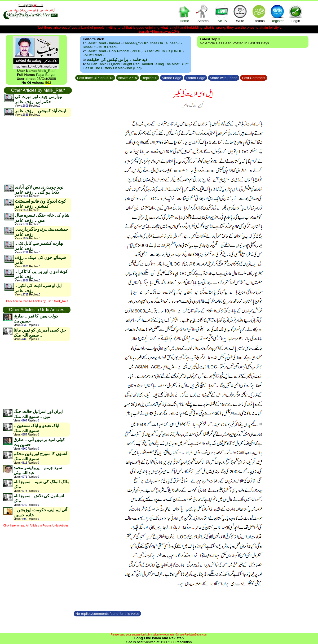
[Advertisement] (38, 150)
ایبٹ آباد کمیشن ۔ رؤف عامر (40, 111)
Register (277, 13)
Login (296, 13)
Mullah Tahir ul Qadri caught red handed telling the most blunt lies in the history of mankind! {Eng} (136, 66)
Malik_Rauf (47, 71)
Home (184, 13)
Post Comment (254, 78)
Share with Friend (224, 78)
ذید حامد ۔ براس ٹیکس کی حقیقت (117, 60)
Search (203, 13)
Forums (259, 13)
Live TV (222, 13)
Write (240, 13)
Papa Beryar (46, 75)
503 (48, 83)
